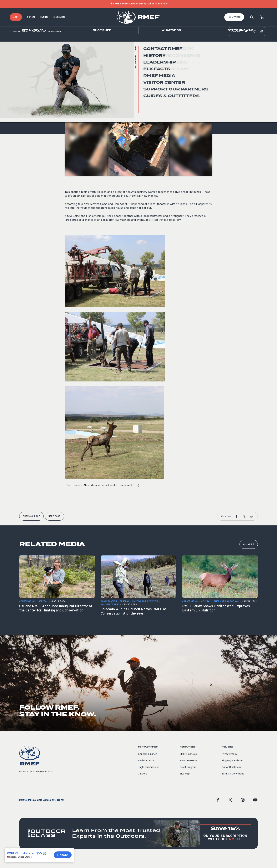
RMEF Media (22, 41)
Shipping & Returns (232, 770)
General (69, 91)
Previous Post (31, 526)
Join (16, 17)
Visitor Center (146, 770)
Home (12, 41)
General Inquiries (148, 764)
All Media (249, 554)
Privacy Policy (229, 764)
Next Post (55, 526)
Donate (31, 17)
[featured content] (138, 843)
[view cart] (262, 17)
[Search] (252, 17)
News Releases (189, 770)
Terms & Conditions (233, 784)
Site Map (185, 784)
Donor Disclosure (232, 777)
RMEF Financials (189, 764)
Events (44, 17)
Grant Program (188, 777)
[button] (246, 41)
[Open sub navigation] (35, 30)
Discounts (60, 17)
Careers (143, 784)
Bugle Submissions (149, 777)
